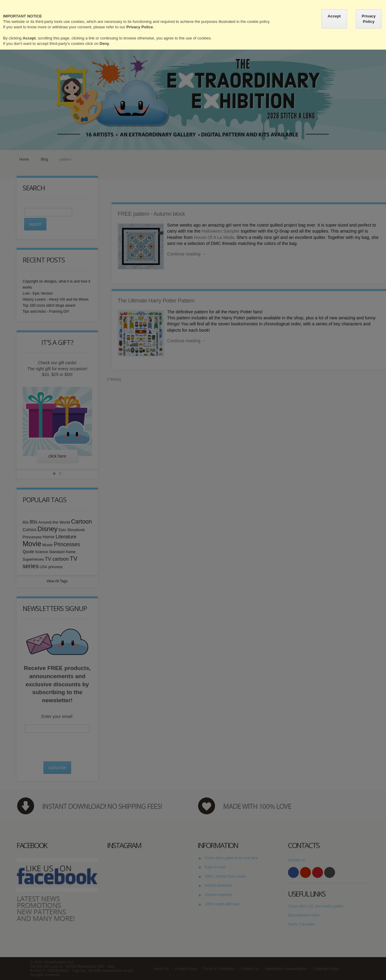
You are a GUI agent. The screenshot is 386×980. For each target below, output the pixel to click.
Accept (334, 16)
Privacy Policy (369, 19)
